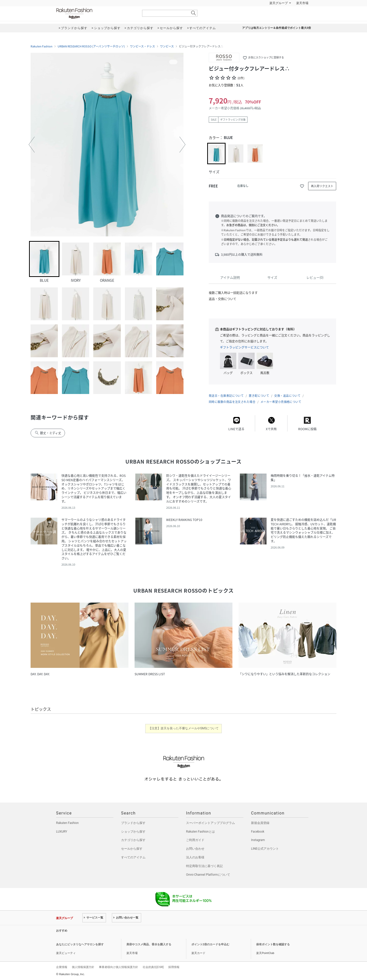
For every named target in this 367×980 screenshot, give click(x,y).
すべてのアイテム (133, 857)
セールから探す (132, 849)
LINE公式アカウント (265, 849)
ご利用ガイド (195, 840)
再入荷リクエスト (322, 186)
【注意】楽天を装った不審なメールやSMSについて (184, 728)
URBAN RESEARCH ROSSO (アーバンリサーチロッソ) (91, 46)
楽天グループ (279, 3)
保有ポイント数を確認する (273, 944)
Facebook (258, 832)
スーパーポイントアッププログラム (211, 823)
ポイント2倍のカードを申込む (210, 944)
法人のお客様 (195, 857)
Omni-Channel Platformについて (208, 875)
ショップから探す (133, 832)
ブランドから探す (133, 823)
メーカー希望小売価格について (281, 402)
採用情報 (174, 967)
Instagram (258, 840)
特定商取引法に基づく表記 (204, 866)
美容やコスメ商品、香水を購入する (149, 944)
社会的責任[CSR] (153, 967)
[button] (32, 145)
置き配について (259, 396)
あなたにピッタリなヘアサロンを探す (80, 944)
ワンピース (167, 46)
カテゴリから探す (133, 840)
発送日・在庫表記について (226, 396)
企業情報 (62, 967)
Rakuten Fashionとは (200, 832)
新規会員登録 (260, 823)
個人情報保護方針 (83, 967)
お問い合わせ (195, 849)
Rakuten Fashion (96, 13)
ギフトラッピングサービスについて (244, 347)
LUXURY (62, 832)
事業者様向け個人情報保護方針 (119, 967)
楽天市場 (302, 3)
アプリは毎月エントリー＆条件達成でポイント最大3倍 (277, 28)
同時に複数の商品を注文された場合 (232, 402)
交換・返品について (287, 396)
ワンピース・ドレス (142, 46)
